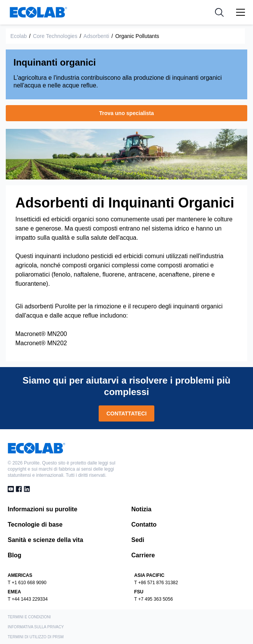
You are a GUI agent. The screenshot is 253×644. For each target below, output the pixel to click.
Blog (15, 555)
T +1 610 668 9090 (27, 583)
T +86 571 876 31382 (156, 583)
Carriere (143, 555)
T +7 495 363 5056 (154, 599)
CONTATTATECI (126, 413)
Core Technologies (55, 36)
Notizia (141, 509)
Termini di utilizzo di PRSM (36, 637)
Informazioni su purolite (42, 509)
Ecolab (19, 36)
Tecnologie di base (35, 525)
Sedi (138, 540)
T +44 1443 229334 (28, 599)
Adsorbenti (96, 36)
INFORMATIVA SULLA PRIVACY (36, 627)
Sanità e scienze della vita (45, 540)
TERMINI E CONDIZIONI (29, 617)
